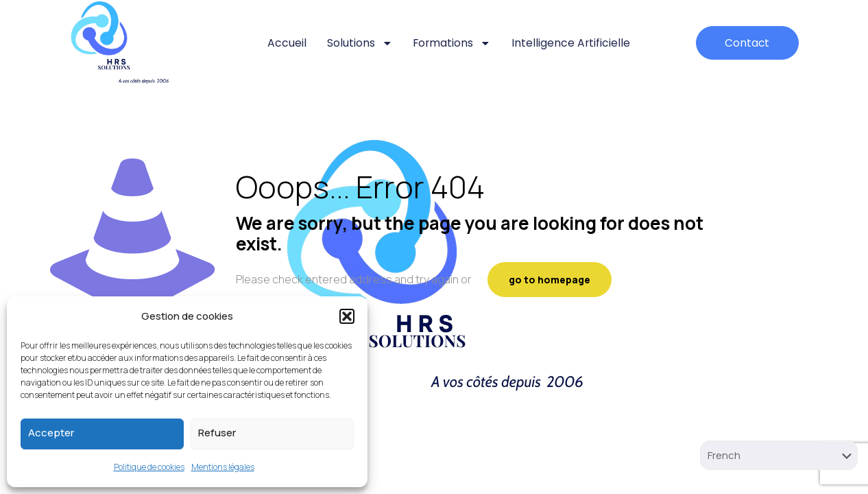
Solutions (356, 43)
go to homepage (550, 280)
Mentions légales (223, 467)
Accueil (283, 43)
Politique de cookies (149, 467)
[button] (347, 316)
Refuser (217, 433)
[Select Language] (779, 455)
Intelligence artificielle (569, 43)
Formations (449, 43)
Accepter (51, 433)
